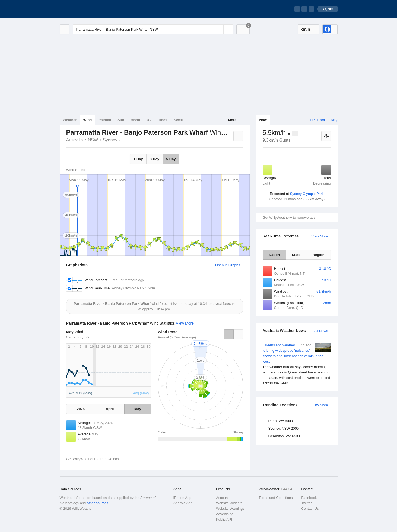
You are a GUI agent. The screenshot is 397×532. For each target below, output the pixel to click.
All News (321, 331)
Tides (163, 120)
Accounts (223, 498)
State (296, 255)
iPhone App (182, 498)
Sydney (110, 140)
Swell (178, 120)
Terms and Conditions (276, 498)
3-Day (155, 159)
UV (149, 120)
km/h (305, 29)
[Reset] (219, 29)
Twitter (306, 503)
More (232, 120)
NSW (93, 140)
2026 (81, 409)
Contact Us (310, 509)
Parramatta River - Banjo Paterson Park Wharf (123, 140)
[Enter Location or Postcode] (153, 29)
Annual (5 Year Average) (177, 337)
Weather (70, 120)
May (138, 409)
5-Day (171, 159)
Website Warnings (230, 509)
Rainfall (105, 120)
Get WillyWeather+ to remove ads (289, 218)
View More (320, 236)
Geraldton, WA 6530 (284, 436)
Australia (75, 140)
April (110, 409)
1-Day (138, 159)
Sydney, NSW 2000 (284, 428)
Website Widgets (229, 503)
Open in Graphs (228, 265)
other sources (98, 503)
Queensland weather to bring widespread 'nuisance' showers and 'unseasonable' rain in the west (297, 364)
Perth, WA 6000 (281, 421)
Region (319, 255)
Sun (121, 120)
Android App (183, 503)
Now (263, 120)
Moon (136, 120)
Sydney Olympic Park (307, 194)
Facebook (309, 498)
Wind (88, 120)
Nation (274, 255)
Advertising (225, 514)
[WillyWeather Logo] (85, 9)
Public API (224, 519)
